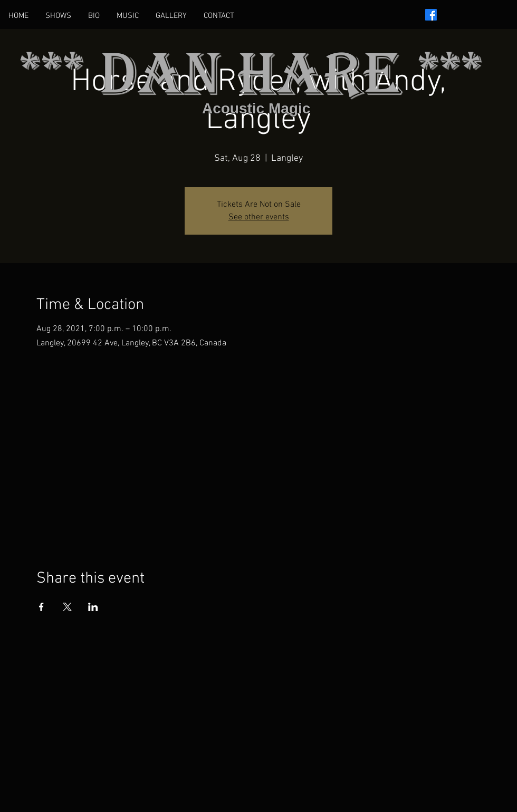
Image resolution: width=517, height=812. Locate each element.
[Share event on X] (67, 607)
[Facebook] (431, 15)
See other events (259, 217)
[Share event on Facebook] (41, 607)
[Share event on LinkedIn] (93, 607)
